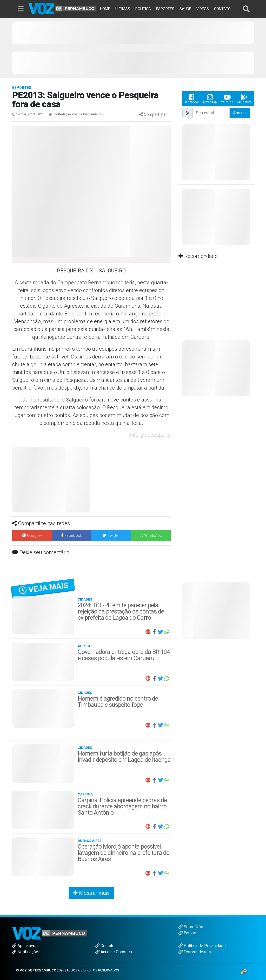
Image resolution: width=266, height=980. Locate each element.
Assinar (240, 113)
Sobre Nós (191, 927)
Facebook (191, 99)
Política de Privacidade (202, 946)
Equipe (187, 933)
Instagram (210, 99)
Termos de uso (195, 952)
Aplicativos (25, 946)
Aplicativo (244, 99)
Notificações (26, 952)
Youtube (227, 99)
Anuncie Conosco (114, 952)
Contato (105, 946)
